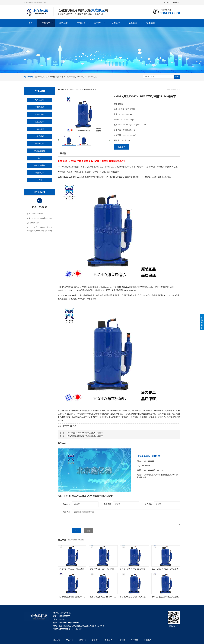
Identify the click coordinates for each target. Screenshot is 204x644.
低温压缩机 (71, 77)
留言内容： (67, 512)
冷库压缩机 (82, 77)
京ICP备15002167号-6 (62, 629)
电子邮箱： (149, 504)
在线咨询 (122, 147)
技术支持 (116, 23)
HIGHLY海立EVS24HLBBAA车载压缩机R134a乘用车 (84, 433)
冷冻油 (40, 180)
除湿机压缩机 (40, 151)
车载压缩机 (92, 77)
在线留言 (133, 23)
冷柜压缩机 (40, 144)
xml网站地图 (77, 629)
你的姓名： (67, 504)
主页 (72, 90)
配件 (40, 158)
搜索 (177, 77)
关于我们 (167, 2)
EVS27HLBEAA (70, 426)
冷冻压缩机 (61, 77)
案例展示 (63, 23)
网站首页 (57, 640)
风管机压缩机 (40, 165)
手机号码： (108, 504)
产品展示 (46, 23)
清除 (88, 531)
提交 (76, 531)
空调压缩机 (50, 77)
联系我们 (177, 2)
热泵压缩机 (40, 77)
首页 (31, 23)
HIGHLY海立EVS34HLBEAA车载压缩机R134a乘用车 (84, 436)
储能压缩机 (40, 173)
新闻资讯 (81, 23)
